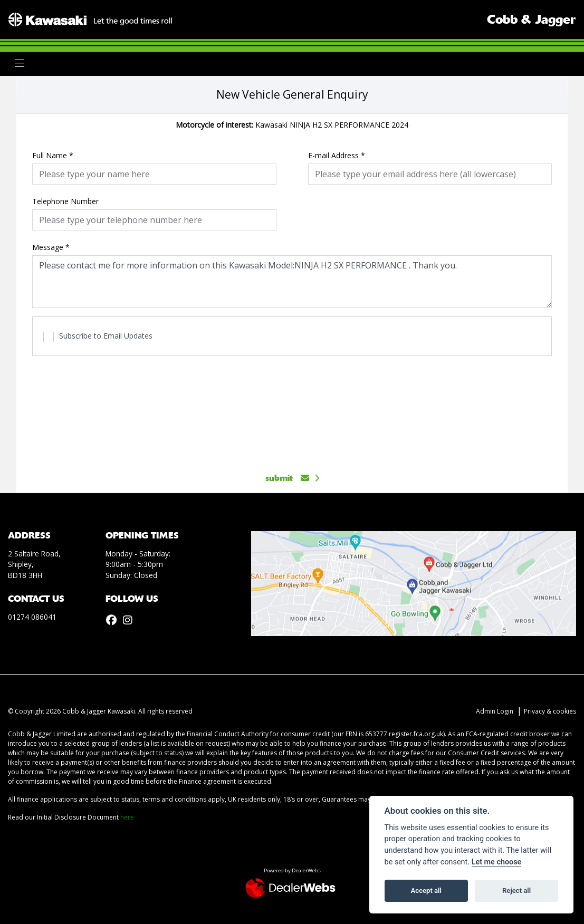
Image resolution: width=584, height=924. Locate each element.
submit (287, 478)
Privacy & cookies (550, 711)
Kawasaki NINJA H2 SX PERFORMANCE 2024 (292, 125)
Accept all (426, 891)
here (127, 817)
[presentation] (292, 408)
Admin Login (495, 711)
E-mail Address (337, 155)
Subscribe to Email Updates (98, 336)
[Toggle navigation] (20, 64)
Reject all (516, 891)
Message (51, 247)
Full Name (53, 155)
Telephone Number (65, 201)
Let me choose (497, 862)
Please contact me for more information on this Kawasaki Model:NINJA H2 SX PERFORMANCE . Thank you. (292, 282)
